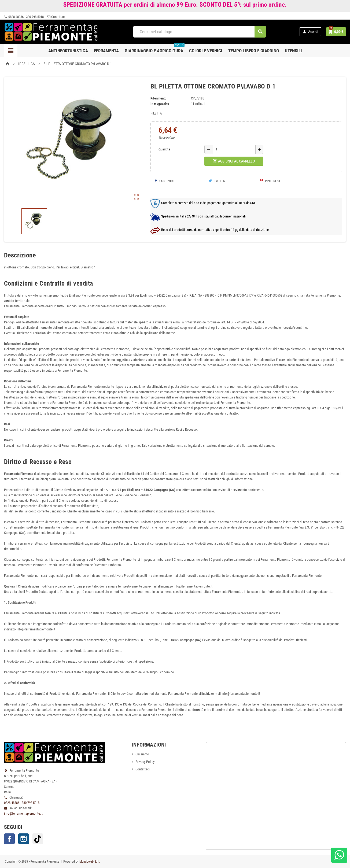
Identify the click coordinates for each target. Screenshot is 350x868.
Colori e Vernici (206, 51)
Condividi (164, 181)
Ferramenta (106, 51)
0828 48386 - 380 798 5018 (24, 17)
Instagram (24, 839)
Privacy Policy (145, 762)
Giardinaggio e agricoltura (155, 49)
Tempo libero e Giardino (254, 51)
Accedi (310, 32)
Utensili (293, 51)
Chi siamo (142, 754)
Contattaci (56, 17)
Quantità (164, 149)
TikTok (38, 839)
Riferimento (158, 98)
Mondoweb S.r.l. (90, 862)
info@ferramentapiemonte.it (23, 813)
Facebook (9, 839)
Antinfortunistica (68, 51)
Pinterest (270, 181)
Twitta (217, 181)
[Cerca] (200, 32)
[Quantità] (234, 149)
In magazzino (160, 104)
